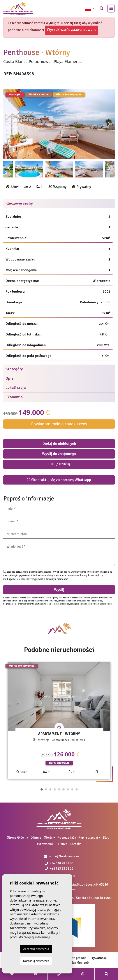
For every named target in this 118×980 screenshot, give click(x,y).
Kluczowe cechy (19, 203)
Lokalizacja (16, 387)
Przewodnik (45, 844)
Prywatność (99, 958)
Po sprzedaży (67, 838)
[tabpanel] (59, 722)
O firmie (36, 838)
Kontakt (75, 844)
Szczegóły (14, 369)
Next (109, 124)
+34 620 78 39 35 (59, 863)
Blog (106, 838)
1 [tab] (42, 789)
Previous (9, 124)
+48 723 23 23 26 (59, 869)
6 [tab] (63, 789)
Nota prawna (77, 958)
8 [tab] (72, 789)
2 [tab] (46, 789)
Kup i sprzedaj (88, 838)
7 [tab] (68, 789)
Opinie (63, 844)
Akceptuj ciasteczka (36, 949)
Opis (9, 378)
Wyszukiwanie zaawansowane (72, 30)
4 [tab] (55, 789)
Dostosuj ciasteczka (36, 961)
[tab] (59, 204)
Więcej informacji (37, 937)
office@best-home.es (64, 856)
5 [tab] (59, 789)
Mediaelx (83, 963)
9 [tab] (77, 789)
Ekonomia (14, 397)
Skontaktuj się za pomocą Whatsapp (59, 480)
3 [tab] (50, 789)
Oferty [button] (48, 838)
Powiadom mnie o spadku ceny (59, 424)
